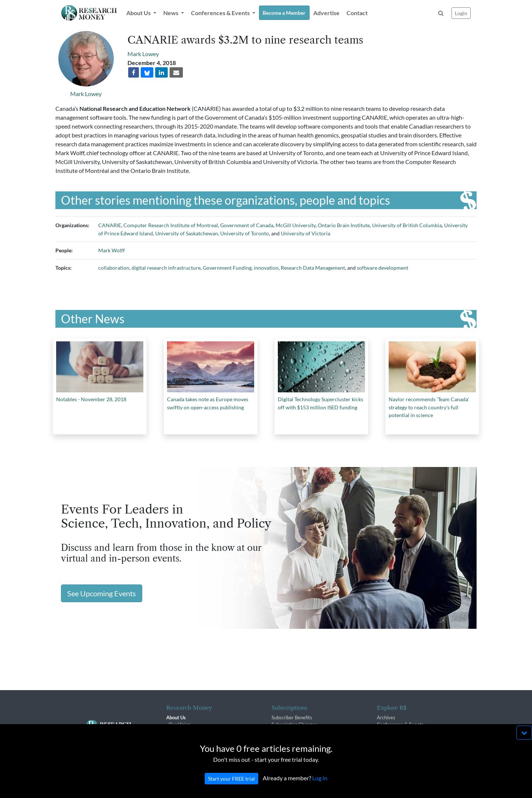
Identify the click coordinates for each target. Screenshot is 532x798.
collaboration (114, 268)
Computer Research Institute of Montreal (171, 225)
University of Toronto (245, 233)
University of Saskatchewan (187, 233)
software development (383, 268)
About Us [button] (139, 13)
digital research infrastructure (166, 268)
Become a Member (284, 13)
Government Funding (227, 268)
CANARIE (110, 225)
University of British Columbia (407, 225)
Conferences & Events (400, 724)
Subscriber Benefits (292, 717)
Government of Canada (247, 225)
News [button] (171, 13)
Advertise (326, 13)
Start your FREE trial (231, 786)
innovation (266, 268)
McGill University (296, 225)
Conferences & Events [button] (221, 13)
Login (461, 13)
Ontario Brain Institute (344, 225)
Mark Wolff (112, 250)
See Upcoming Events (102, 593)
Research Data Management (313, 268)
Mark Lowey (86, 94)
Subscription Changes (294, 724)
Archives (386, 717)
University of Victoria (306, 233)
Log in (320, 786)
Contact (357, 13)
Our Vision (180, 724)
